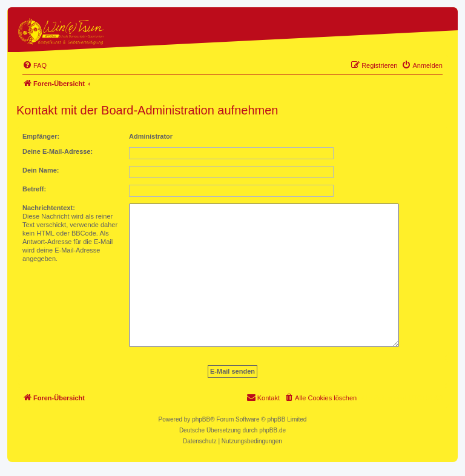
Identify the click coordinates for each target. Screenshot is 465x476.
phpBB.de (272, 430)
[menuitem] (35, 65)
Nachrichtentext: (49, 208)
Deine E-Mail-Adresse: (58, 151)
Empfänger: (41, 136)
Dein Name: (41, 170)
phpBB (201, 419)
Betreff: (34, 189)
